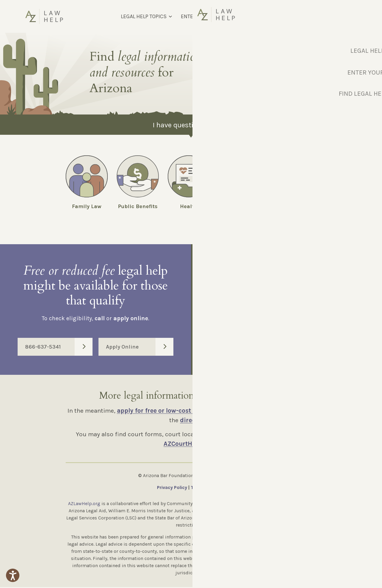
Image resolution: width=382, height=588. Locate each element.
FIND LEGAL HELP (263, 16)
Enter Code (290, 345)
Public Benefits (138, 206)
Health (189, 206)
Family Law (87, 206)
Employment (291, 206)
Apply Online (140, 348)
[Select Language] (325, 16)
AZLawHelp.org (84, 504)
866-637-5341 (59, 348)
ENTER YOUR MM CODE (207, 16)
